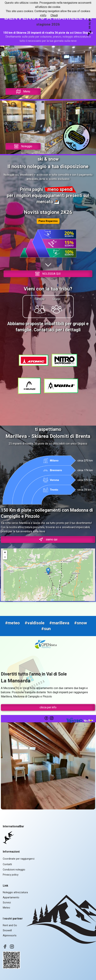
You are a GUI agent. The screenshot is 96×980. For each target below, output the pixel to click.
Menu (23, 91)
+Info (43, 15)
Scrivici (7, 903)
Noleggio (23, 146)
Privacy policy (11, 875)
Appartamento (11, 898)
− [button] (5, 557)
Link (6, 886)
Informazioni (11, 852)
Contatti (7, 864)
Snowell (7, 930)
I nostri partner (13, 919)
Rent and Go (10, 925)
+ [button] (5, 552)
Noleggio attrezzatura (15, 892)
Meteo (6, 908)
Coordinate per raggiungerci (19, 859)
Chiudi (54, 15)
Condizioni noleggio (14, 870)
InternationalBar (13, 826)
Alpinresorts (10, 936)
